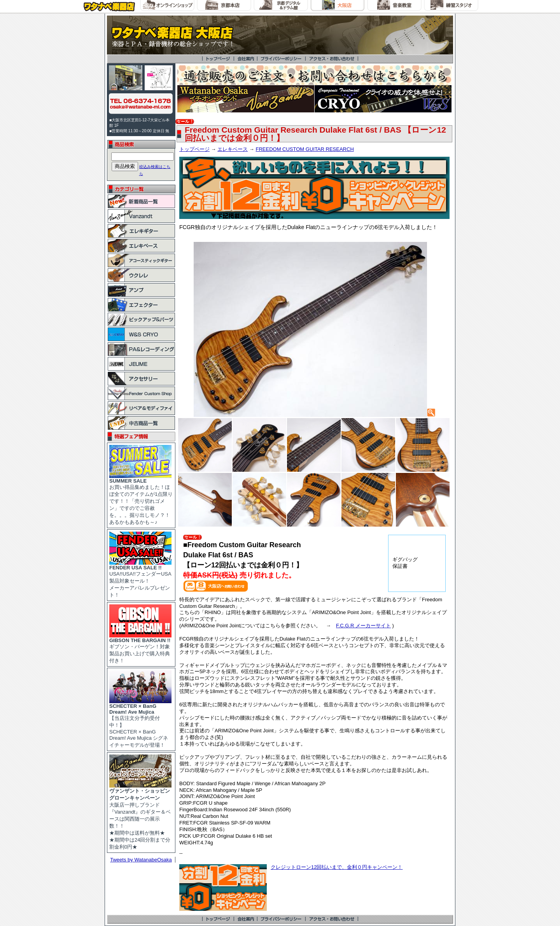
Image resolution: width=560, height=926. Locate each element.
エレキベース (233, 149)
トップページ (194, 149)
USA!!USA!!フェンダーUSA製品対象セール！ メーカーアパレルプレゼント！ (140, 579)
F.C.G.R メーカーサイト (363, 626)
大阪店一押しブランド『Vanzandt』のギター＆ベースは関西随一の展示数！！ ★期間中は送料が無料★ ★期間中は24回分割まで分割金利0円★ (140, 816)
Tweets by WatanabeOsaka (141, 860)
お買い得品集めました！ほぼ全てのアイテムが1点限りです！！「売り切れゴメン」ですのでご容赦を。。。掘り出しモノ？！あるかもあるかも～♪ (141, 499)
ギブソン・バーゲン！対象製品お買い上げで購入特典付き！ (140, 648)
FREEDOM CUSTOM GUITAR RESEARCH (304, 149)
